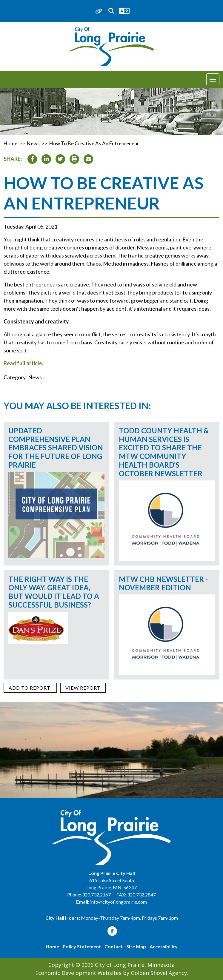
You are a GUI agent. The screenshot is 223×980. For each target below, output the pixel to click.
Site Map (136, 946)
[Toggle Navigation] (213, 79)
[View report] (83, 688)
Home (52, 946)
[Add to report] (30, 688)
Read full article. (23, 363)
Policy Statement (82, 946)
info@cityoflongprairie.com (119, 902)
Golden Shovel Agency (159, 973)
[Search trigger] (111, 11)
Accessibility (164, 946)
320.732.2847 (142, 895)
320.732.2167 (97, 895)
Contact (114, 946)
